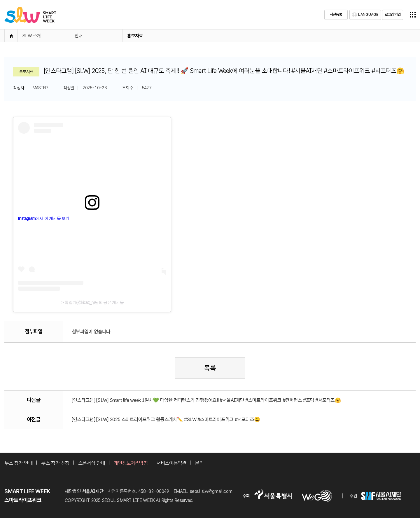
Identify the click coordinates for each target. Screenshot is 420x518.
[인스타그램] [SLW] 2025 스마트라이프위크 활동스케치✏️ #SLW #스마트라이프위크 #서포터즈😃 (166, 419)
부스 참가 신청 (55, 463)
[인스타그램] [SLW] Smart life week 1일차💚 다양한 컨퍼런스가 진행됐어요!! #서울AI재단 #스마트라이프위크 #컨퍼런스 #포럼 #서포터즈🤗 (206, 400)
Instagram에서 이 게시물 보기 (44, 218)
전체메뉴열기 (413, 15)
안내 (79, 36)
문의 (199, 463)
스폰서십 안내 (92, 463)
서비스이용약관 (171, 463)
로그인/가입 (393, 14)
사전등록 (336, 14)
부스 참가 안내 (18, 463)
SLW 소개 (32, 36)
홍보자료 (135, 36)
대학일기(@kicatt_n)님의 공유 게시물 (92, 302)
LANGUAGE (368, 14)
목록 (210, 368)
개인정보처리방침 (131, 463)
